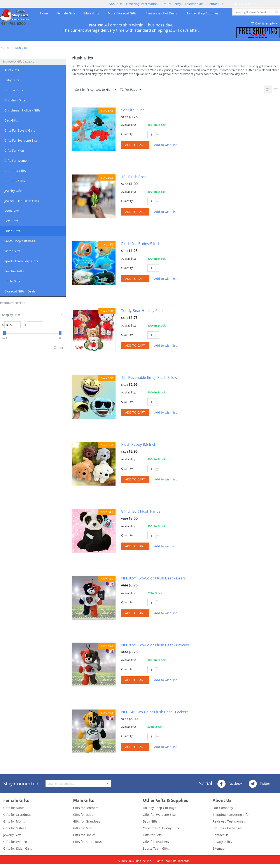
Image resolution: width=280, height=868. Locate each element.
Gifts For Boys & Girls (20, 130)
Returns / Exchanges (228, 828)
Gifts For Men (14, 150)
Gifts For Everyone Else (21, 140)
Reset (60, 348)
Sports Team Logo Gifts (21, 261)
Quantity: (127, 134)
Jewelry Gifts (13, 191)
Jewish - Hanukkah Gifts (22, 201)
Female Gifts (66, 13)
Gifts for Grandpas (87, 821)
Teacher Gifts (14, 271)
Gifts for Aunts (14, 808)
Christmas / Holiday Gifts (161, 828)
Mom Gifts (12, 211)
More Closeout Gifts (122, 13)
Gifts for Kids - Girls (18, 848)
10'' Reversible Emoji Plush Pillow (149, 377)
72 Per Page (131, 90)
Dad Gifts (11, 120)
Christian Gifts (15, 100)
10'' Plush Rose (134, 177)
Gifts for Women (15, 842)
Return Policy (171, 4)
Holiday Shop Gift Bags (159, 808)
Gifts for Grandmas (17, 815)
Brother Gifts (14, 90)
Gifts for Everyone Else (159, 815)
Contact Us (215, 4)
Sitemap (219, 848)
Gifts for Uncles (84, 835)
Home (44, 13)
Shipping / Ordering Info (231, 815)
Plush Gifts (12, 231)
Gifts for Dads (83, 815)
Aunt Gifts (12, 70)
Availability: (129, 125)
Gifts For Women (17, 161)
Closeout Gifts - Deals (20, 291)
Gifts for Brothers (86, 808)
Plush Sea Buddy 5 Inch (141, 244)
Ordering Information (142, 4)
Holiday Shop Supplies (202, 13)
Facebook (230, 784)
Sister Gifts (12, 251)
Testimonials (194, 4)
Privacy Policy (222, 842)
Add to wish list (165, 145)
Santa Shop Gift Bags (20, 241)
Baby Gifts (12, 80)
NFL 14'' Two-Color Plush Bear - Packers (155, 712)
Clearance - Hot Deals (161, 13)
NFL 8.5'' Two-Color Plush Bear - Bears (153, 578)
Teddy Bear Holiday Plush (143, 310)
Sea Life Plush (133, 110)
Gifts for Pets (152, 835)
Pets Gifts (11, 221)
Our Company (223, 808)
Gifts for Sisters (15, 828)
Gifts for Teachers (156, 842)
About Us (116, 4)
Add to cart (135, 145)
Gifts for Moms (14, 821)
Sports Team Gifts (156, 848)
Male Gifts (92, 13)
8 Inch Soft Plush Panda (141, 511)
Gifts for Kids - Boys (87, 842)
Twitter (259, 784)
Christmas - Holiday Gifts (23, 110)
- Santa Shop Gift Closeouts (172, 861)
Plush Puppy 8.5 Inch (139, 444)
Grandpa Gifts (15, 181)
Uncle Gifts (12, 281)
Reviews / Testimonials (229, 821)
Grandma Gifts (15, 171)
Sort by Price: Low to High (96, 90)
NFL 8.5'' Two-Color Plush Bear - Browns (155, 645)
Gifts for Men (83, 828)
